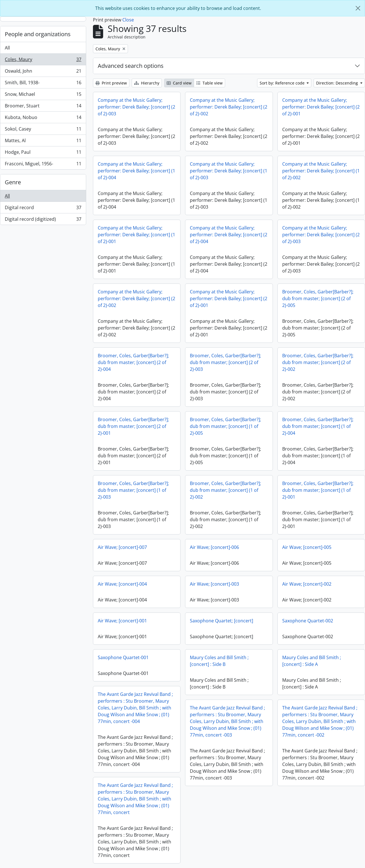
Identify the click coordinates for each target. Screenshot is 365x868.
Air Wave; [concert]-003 (214, 584)
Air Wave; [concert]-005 (307, 547)
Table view (209, 83)
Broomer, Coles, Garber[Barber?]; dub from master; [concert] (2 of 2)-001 (133, 426)
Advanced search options (131, 66)
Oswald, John (43, 72)
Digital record (43, 209)
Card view (179, 83)
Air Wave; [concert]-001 (122, 621)
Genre (13, 182)
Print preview (111, 83)
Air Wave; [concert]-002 (307, 584)
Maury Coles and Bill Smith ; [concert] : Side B (219, 661)
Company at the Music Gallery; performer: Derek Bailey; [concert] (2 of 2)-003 (136, 107)
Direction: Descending (338, 83)
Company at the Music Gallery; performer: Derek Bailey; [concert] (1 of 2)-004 (136, 171)
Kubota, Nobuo (43, 119)
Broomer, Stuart (43, 107)
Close (128, 20)
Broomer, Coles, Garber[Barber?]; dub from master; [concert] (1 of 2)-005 (225, 426)
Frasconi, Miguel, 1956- (43, 165)
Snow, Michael (43, 95)
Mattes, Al (43, 142)
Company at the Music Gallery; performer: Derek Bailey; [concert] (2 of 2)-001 (321, 107)
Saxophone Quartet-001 (123, 657)
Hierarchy (147, 83)
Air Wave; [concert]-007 (122, 547)
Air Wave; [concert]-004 (122, 584)
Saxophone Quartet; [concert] (221, 621)
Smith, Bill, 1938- (43, 84)
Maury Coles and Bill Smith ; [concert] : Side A (312, 661)
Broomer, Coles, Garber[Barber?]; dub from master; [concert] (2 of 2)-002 (318, 362)
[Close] (358, 8)
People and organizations (38, 34)
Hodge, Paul (43, 153)
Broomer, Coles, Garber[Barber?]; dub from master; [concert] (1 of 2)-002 (225, 490)
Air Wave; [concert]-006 (214, 547)
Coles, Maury (43, 61)
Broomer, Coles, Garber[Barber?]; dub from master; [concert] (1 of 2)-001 (318, 490)
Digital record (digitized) (43, 220)
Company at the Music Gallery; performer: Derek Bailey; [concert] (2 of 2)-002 (229, 107)
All (7, 48)
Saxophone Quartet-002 (308, 621)
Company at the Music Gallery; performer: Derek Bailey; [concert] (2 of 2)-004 (229, 235)
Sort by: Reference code (283, 83)
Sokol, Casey (43, 130)
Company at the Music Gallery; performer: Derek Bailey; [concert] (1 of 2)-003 (229, 171)
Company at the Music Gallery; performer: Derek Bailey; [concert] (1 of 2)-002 (321, 171)
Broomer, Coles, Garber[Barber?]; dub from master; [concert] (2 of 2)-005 (318, 298)
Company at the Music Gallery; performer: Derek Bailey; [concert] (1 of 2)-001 (136, 235)
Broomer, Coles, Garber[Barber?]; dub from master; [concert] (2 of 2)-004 (133, 362)
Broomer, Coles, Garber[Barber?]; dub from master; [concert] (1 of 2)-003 (133, 490)
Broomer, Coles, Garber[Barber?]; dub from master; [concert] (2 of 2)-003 (225, 362)
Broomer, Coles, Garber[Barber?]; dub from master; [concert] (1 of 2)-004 (318, 426)
